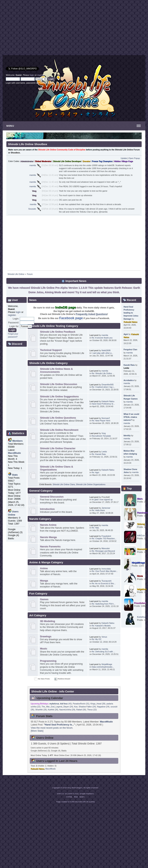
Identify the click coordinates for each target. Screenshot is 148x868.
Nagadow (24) (103, 707)
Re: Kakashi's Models (101, 626)
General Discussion (52, 497)
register (41, 75)
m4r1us (141, 536)
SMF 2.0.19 (62, 794)
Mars (140, 499)
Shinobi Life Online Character (58, 448)
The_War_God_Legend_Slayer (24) (57, 707)
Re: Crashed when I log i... (103, 387)
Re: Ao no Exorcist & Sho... (104, 583)
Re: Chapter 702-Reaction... (104, 538)
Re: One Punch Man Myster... (105, 571)
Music (44, 648)
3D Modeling (47, 621)
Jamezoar (106, 508)
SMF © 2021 (73, 794)
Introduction (47, 509)
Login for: (14, 326)
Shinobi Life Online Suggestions (59, 396)
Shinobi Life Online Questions (58, 418)
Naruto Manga (48, 537)
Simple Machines (87, 794)
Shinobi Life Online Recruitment (59, 430)
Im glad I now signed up (102, 499)
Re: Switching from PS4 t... (104, 604)
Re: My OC (97, 639)
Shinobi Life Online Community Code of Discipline (62, 150)
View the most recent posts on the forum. (52, 728)
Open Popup (134, 158)
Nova (140, 576)
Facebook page (71, 318)
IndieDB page (65, 307)
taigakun (142, 589)
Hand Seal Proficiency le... (103, 404)
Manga (44, 581)
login (32, 75)
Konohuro (142, 617)
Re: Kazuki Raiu (99, 454)
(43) (66, 704)
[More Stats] (37, 731)
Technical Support (51, 350)
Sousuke (32, 209)
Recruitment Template (101, 436)
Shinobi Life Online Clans (64, 484)
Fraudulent (106, 536)
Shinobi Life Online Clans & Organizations (57, 468)
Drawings (46, 636)
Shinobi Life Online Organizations (91, 484)
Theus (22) (92, 710)
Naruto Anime (48, 525)
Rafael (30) (81, 710)
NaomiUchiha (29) (67, 710)
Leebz (104, 452)
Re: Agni (95, 472)
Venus (104, 637)
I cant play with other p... (102, 353)
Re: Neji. (96, 528)
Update (124, 158)
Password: (14, 323)
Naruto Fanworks (50, 546)
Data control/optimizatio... (103, 667)
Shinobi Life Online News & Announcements (56, 370)
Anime (44, 568)
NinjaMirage (107, 664)
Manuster (106, 548)
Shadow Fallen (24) (87, 707)
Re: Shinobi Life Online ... (103, 373)
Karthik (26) (53, 710)
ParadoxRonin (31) (81, 704)
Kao (76, 707)
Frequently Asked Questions (91, 314)
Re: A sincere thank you (102, 338)
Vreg (34, 191)
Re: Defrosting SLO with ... (103, 652)
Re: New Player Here (101, 421)
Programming (48, 661)
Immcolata (106, 569)
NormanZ (106, 418)
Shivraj (141, 524)
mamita (33, 165)
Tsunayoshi (106, 581)
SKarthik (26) (41, 710)
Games (44, 599)
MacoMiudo (106, 722)
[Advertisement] (38, 29)
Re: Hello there (98, 510)
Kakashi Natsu (108, 401)
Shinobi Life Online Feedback (58, 332)
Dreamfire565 (108, 385)
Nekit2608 (106, 350)
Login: (16, 319)
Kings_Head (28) (98, 704)
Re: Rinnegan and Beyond (103, 551)
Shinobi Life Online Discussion (58, 384)
